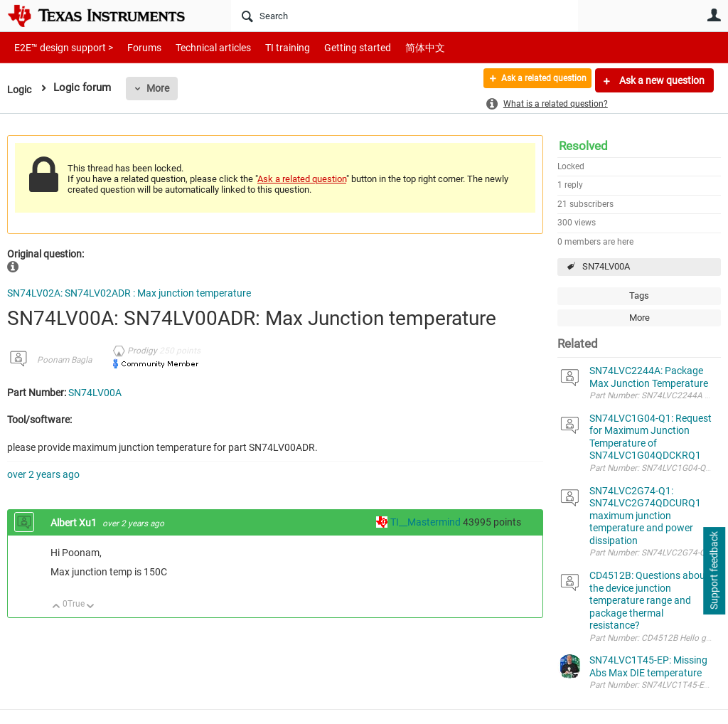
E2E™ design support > (59, 47)
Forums (133, 47)
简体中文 (395, 47)
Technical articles (198, 47)
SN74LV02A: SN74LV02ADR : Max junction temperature (129, 293)
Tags (639, 296)
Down (91, 607)
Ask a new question (661, 80)
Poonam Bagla (64, 360)
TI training (268, 47)
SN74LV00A (606, 266)
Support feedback (714, 571)
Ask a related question (534, 80)
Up (57, 607)
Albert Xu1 (75, 523)
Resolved (583, 146)
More (160, 88)
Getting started (333, 47)
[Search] (405, 16)
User (714, 15)
